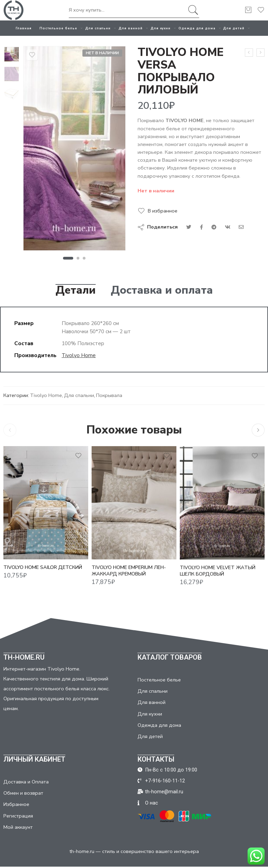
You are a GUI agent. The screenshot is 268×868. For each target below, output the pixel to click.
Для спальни (98, 28)
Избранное (16, 804)
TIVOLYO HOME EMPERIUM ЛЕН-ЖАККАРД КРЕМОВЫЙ (129, 576)
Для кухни (161, 28)
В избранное (163, 211)
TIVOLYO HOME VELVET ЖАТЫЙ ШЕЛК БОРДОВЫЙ (218, 577)
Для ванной (131, 28)
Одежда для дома (197, 28)
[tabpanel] (74, 150)
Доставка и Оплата (26, 782)
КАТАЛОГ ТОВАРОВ (170, 657)
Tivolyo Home (79, 355)
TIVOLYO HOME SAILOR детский (43, 571)
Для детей (234, 28)
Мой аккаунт (18, 827)
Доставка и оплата (162, 290)
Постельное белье (58, 28)
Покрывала (109, 395)
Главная (24, 28)
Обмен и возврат (23, 793)
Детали (76, 290)
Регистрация (18, 816)
